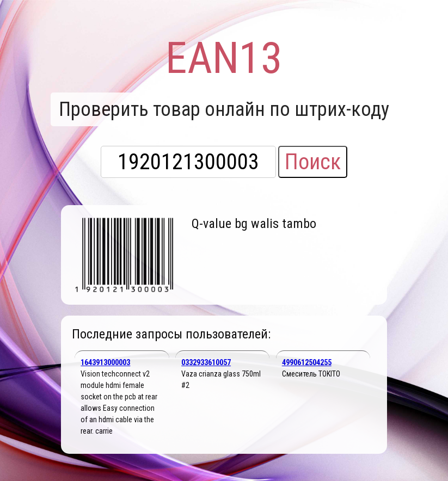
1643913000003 (105, 362)
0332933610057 (206, 362)
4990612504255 (307, 362)
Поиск (313, 162)
